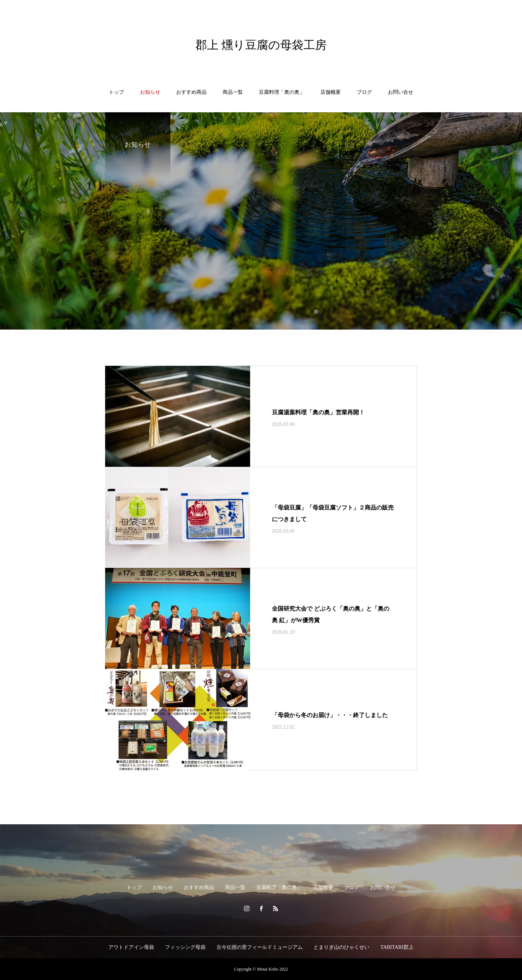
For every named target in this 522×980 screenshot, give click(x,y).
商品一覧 (233, 92)
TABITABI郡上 (397, 947)
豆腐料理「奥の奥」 (282, 92)
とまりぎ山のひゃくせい (341, 947)
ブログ (364, 92)
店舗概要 (331, 92)
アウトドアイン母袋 (131, 947)
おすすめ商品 (191, 92)
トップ (116, 92)
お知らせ (150, 92)
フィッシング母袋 (185, 947)
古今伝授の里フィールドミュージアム (260, 947)
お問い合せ (401, 92)
